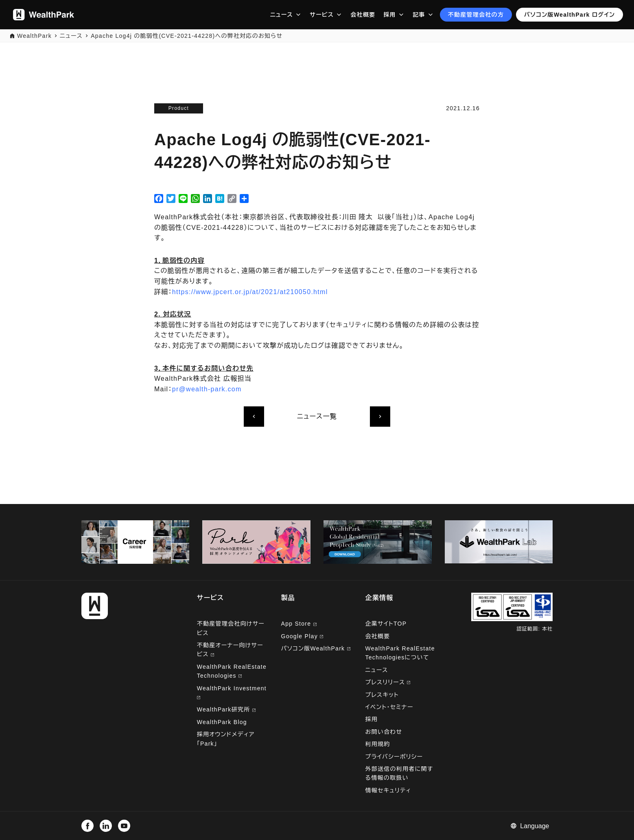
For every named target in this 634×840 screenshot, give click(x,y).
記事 (419, 15)
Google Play (302, 636)
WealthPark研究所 (225, 709)
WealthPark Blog (222, 722)
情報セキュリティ (388, 790)
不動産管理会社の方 (476, 15)
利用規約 (377, 744)
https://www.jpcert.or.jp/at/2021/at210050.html (250, 292)
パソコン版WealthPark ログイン (570, 15)
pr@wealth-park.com (207, 389)
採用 (390, 15)
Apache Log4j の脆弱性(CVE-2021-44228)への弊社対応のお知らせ (187, 36)
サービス (322, 15)
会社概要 (363, 15)
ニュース (281, 15)
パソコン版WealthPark (316, 648)
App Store (299, 624)
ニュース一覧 (317, 416)
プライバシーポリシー (394, 757)
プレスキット (382, 695)
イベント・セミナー (389, 707)
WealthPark (34, 36)
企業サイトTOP (386, 624)
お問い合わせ (384, 732)
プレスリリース (388, 682)
